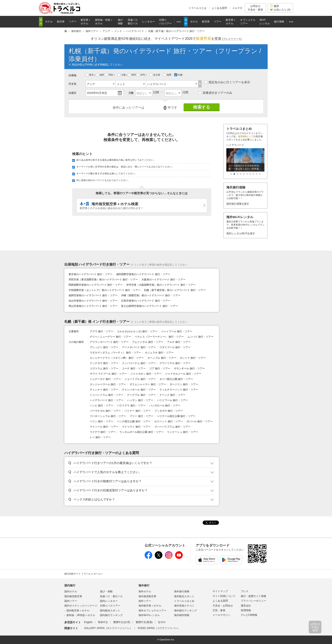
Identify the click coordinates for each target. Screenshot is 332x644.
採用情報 (246, 610)
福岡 (167, 75)
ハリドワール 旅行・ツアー (172, 400)
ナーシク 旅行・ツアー (172, 395)
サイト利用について (224, 596)
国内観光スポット (110, 611)
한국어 (162, 622)
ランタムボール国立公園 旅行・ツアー (141, 432)
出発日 (72, 93)
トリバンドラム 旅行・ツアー (107, 395)
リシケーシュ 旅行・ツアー (183, 432)
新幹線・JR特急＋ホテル (81, 615)
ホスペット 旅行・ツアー (169, 421)
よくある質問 (219, 8)
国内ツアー (71, 601)
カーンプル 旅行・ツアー (162, 358)
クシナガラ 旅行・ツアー (104, 363)
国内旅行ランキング (111, 615)
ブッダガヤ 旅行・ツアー (169, 411)
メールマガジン (221, 615)
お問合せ (255, 8)
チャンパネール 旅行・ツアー (139, 390)
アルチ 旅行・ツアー (179, 342)
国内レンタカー (109, 601)
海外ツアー (145, 601)
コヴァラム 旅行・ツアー (104, 368)
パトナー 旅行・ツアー (138, 411)
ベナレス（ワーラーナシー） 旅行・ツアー (159, 337)
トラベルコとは (198, 8)
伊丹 (141, 75)
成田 (100, 75)
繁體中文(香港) (144, 622)
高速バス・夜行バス (111, 596)
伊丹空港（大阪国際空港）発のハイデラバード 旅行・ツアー (161, 285)
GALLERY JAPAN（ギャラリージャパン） (108, 628)
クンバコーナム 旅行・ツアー (139, 363)
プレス (245, 591)
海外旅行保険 (182, 591)
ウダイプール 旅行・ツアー (175, 347)
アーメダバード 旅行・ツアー (139, 347)
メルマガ (237, 8)
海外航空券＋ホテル (150, 606)
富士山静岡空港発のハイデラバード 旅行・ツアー (149, 306)
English (88, 622)
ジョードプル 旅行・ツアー (140, 379)
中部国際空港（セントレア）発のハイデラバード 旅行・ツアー (104, 290)
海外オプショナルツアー (152, 611)
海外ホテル (145, 591)
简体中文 (103, 622)
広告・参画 (219, 610)
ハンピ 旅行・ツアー (102, 406)
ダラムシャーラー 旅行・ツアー (148, 384)
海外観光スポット (184, 596)
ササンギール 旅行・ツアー (189, 368)
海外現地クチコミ (184, 606)
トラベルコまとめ (184, 601)
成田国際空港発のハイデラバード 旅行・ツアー (143, 274)
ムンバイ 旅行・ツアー (200, 337)
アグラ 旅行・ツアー (102, 331)
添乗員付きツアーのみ (215, 93)
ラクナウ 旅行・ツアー (103, 432)
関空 (132, 75)
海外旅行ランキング (185, 611)
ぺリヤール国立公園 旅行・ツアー (176, 416)
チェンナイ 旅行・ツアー (104, 390)
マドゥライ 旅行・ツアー (136, 427)
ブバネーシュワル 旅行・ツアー (108, 416)
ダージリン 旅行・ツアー (184, 384)
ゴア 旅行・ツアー (160, 368)
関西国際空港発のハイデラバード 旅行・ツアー (96, 285)
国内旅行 (70, 585)
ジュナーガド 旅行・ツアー (105, 379)
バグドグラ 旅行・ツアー (131, 406)
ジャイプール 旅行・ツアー (177, 331)
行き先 (72, 84)
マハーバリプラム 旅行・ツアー (172, 427)
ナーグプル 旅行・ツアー (141, 395)
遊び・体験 (106, 591)
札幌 (179, 75)
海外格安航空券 (147, 596)
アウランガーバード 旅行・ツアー (109, 342)
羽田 (109, 75)
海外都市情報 (182, 615)
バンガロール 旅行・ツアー (165, 406)
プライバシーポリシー (253, 601)
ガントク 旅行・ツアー (193, 358)
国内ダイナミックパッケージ (81, 606)
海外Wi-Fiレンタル (149, 615)
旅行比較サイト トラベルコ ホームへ (84, 574)
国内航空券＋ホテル (78, 611)
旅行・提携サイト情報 (253, 596)
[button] (141, 463)
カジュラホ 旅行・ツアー (159, 353)
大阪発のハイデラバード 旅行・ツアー (163, 280)
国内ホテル (71, 591)
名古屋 (155, 75)
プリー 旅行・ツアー (141, 416)
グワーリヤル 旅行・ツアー (175, 363)
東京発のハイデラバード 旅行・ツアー (91, 274)
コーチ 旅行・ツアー (134, 368)
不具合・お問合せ (223, 606)
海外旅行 (144, 585)
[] (232, 39)
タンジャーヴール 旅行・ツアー (108, 384)
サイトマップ (220, 591)
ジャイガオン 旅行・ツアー (146, 374)
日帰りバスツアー (110, 606)
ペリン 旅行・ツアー (102, 421)
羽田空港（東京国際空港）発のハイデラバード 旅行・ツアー (103, 280)
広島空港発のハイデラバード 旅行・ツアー (146, 301)
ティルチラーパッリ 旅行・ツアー (179, 390)
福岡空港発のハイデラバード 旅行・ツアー (93, 295)
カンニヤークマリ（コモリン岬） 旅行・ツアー (117, 358)
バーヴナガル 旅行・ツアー (105, 411)
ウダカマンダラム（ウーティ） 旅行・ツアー (116, 353)
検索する (202, 107)
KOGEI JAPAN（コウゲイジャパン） (159, 628)
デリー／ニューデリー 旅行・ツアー (110, 337)
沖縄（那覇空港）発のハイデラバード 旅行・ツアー (151, 295)
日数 (131, 93)
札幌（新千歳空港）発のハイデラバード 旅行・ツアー (175, 290)
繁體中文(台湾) (122, 622)
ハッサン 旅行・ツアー (140, 400)
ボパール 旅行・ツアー (200, 421)
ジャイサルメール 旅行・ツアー (183, 374)
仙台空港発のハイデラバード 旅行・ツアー (93, 301)
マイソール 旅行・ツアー (104, 427)
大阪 (122, 75)
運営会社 (246, 606)
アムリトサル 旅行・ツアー (148, 342)
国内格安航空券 (73, 596)
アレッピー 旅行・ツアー (104, 347)
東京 (90, 75)
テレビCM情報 (249, 615)
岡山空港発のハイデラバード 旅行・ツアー (93, 306)
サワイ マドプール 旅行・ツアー (108, 374)
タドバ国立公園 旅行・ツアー (176, 379)
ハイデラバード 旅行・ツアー (107, 400)
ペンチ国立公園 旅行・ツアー (134, 421)
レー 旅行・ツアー (100, 437)
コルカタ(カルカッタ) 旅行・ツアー (137, 331)
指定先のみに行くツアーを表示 (227, 82)
